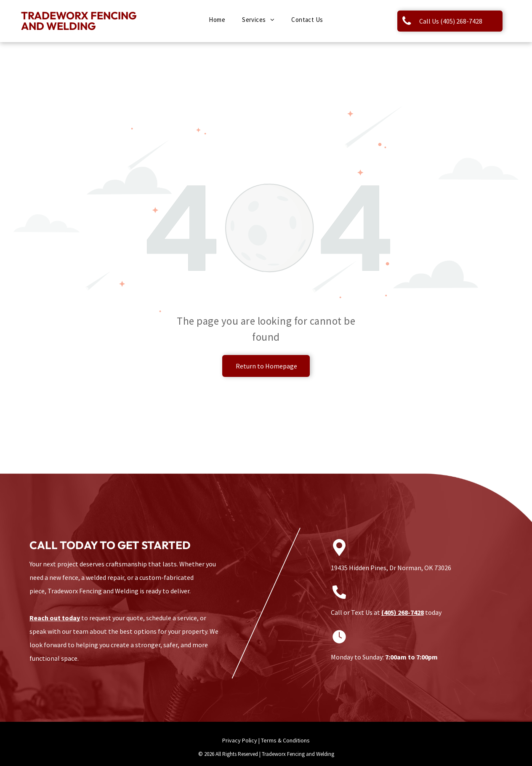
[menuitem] (217, 20)
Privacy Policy (240, 740)
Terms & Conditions (285, 740)
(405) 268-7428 (403, 612)
